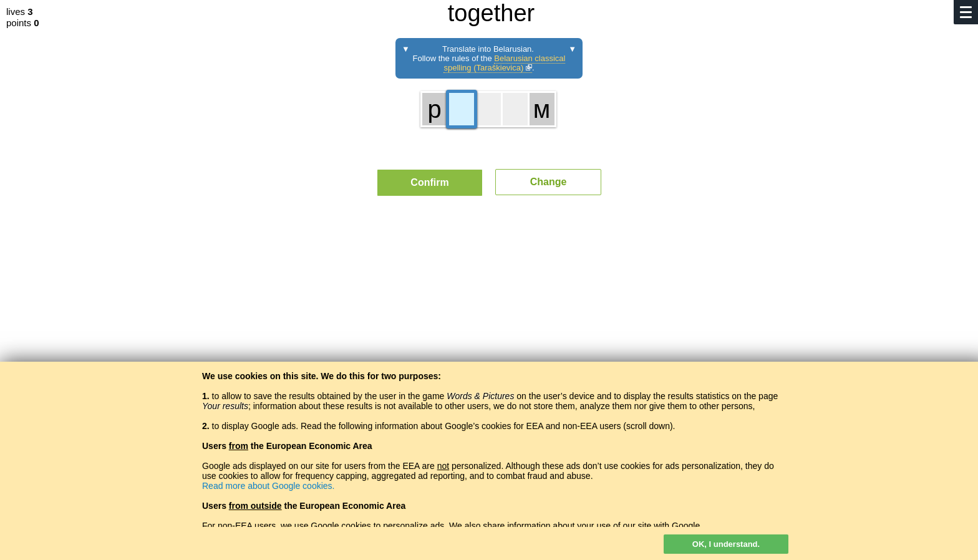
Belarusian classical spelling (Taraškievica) (504, 63)
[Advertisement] (489, 321)
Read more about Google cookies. (268, 486)
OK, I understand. (726, 544)
